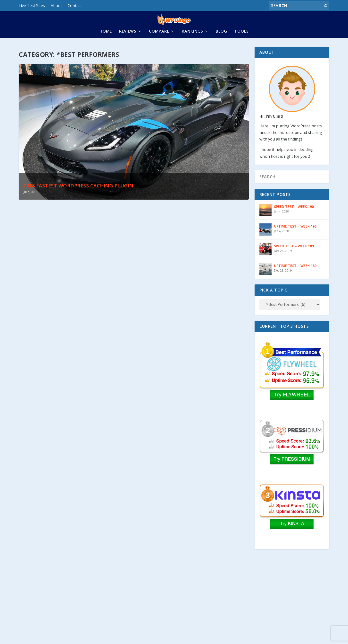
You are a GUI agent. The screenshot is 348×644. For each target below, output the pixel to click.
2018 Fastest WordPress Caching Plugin (79, 196)
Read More (37, 336)
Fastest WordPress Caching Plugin (63, 566)
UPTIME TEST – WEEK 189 (295, 276)
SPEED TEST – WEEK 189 (294, 256)
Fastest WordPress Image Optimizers (182, 566)
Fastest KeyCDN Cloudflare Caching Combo (73, 429)
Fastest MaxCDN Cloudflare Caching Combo (192, 293)
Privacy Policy (30, 636)
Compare (159, 41)
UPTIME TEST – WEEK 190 (295, 236)
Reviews (128, 41)
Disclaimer (54, 636)
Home (106, 41)
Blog (221, 41)
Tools (242, 41)
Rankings (192, 41)
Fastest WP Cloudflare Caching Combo (186, 429)
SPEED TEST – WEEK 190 (294, 217)
